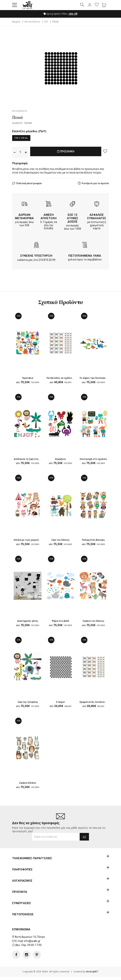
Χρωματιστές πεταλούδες (96, 708)
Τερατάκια (28, 382)
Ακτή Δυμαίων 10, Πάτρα (30, 940)
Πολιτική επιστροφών (29, 186)
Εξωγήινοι (60, 463)
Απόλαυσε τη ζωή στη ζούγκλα (33, 463)
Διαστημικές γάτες (28, 626)
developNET (92, 975)
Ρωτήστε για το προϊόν (95, 186)
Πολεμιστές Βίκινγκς (93, 545)
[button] (15, 7)
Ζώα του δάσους (60, 545)
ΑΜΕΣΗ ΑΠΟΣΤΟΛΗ (49, 220)
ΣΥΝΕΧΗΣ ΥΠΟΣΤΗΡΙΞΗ (36, 259)
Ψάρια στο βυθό (60, 626)
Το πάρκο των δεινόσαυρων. (97, 382)
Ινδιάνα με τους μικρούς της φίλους (37, 545)
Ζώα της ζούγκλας (28, 708)
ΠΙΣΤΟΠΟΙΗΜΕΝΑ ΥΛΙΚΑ (85, 259)
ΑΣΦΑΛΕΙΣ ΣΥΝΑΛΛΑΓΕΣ (97, 220)
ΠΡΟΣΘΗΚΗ (66, 155)
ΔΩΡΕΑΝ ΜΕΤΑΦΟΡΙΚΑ (24, 220)
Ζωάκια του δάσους (93, 626)
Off (73, 17)
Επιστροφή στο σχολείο (95, 463)
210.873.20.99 (47, 263)
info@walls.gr (32, 944)
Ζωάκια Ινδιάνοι (28, 789)
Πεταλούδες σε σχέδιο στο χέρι (67, 382)
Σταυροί (60, 708)
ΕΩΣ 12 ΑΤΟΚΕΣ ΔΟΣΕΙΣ (73, 221)
